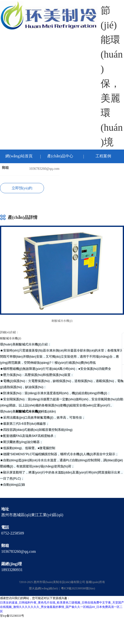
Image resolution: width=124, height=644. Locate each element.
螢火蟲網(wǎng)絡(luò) (43, 588)
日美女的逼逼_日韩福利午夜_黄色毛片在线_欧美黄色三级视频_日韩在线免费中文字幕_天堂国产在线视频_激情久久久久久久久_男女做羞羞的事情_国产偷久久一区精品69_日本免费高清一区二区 (62, 607)
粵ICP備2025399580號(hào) (78, 588)
